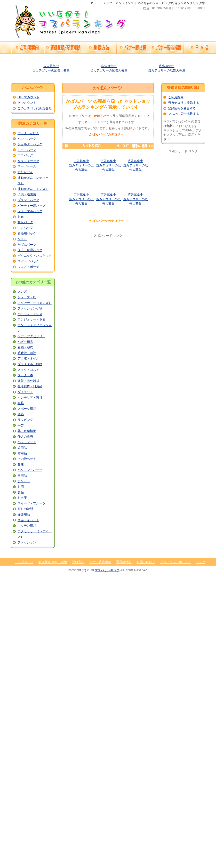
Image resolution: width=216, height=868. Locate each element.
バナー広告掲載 (100, 562)
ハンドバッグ (27, 139)
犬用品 (22, 448)
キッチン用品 (27, 526)
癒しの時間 (25, 509)
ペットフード (27, 442)
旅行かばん (25, 172)
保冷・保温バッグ (30, 250)
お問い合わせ (146, 562)
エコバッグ (25, 155)
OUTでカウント (29, 97)
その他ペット (27, 459)
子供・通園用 (27, 194)
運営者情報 (124, 562)
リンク (201, 562)
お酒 (21, 487)
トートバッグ (27, 150)
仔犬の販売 (25, 437)
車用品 (22, 476)
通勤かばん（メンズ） (33, 189)
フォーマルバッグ (30, 211)
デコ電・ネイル (28, 358)
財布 (21, 217)
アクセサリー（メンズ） (35, 303)
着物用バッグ (27, 234)
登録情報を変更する (182, 108)
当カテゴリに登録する (183, 103)
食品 (21, 492)
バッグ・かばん (28, 133)
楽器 (21, 414)
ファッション (27, 542)
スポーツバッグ (28, 261)
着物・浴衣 (25, 347)
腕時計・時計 (27, 353)
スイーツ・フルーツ (31, 503)
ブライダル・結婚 (30, 364)
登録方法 (78, 562)
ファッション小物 (30, 308)
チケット (24, 481)
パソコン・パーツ (30, 470)
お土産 (22, 498)
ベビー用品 (25, 342)
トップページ (24, 562)
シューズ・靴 (27, 297)
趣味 (21, 464)
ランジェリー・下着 (31, 319)
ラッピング (25, 420)
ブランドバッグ (28, 200)
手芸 (21, 425)
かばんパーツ (27, 245)
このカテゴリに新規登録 (35, 108)
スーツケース (27, 166)
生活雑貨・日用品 (30, 386)
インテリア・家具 (30, 398)
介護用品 (24, 515)
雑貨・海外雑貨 (28, 381)
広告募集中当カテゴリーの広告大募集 (135, 165)
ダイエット (25, 392)
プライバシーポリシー (176, 562)
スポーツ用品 (27, 409)
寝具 (21, 403)
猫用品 (22, 453)
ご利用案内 (176, 97)
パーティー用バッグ (31, 206)
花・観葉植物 (27, 431)
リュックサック (28, 161)
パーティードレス (30, 314)
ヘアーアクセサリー (31, 336)
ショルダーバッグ (30, 144)
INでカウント (27, 103)
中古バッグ (25, 228)
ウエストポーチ (28, 267)
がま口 (22, 239)
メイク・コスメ (28, 370)
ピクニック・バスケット (35, 256)
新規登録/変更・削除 (53, 562)
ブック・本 (25, 375)
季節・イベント (28, 520)
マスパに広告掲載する (183, 114)
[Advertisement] (108, 274)
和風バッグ (25, 222)
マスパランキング (107, 570)
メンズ (22, 292)
